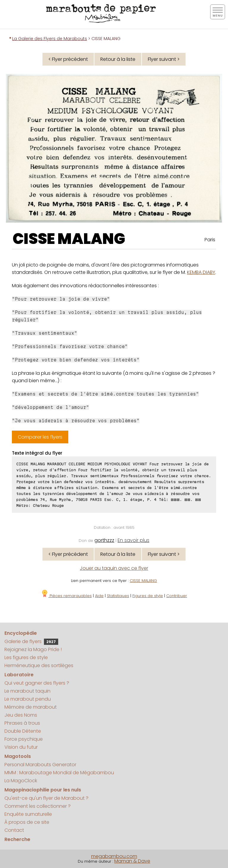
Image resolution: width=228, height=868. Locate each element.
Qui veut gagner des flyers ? (37, 683)
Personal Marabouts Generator (40, 765)
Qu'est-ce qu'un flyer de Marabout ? (46, 798)
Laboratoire (19, 675)
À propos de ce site (27, 822)
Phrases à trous (22, 723)
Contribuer (177, 596)
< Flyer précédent (68, 59)
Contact (14, 830)
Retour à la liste (118, 59)
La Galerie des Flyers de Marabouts (50, 39)
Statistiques (118, 596)
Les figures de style (26, 657)
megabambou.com (114, 856)
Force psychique (24, 739)
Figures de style (148, 596)
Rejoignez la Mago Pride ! (33, 649)
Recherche (17, 839)
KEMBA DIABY (201, 272)
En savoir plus (133, 540)
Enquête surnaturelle (28, 814)
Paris (210, 240)
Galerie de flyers (31, 641)
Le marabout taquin (27, 691)
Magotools (18, 756)
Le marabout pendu (28, 699)
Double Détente (23, 731)
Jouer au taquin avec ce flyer (114, 568)
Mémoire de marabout (31, 707)
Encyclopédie (21, 633)
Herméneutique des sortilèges (39, 665)
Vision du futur (21, 747)
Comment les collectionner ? (38, 806)
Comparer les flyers (40, 437)
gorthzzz (104, 540)
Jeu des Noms (21, 715)
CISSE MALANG (69, 239)
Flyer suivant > (164, 59)
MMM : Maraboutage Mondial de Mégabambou (59, 773)
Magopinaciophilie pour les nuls (43, 790)
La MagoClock (21, 781)
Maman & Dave (132, 861)
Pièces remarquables (66, 596)
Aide (99, 596)
